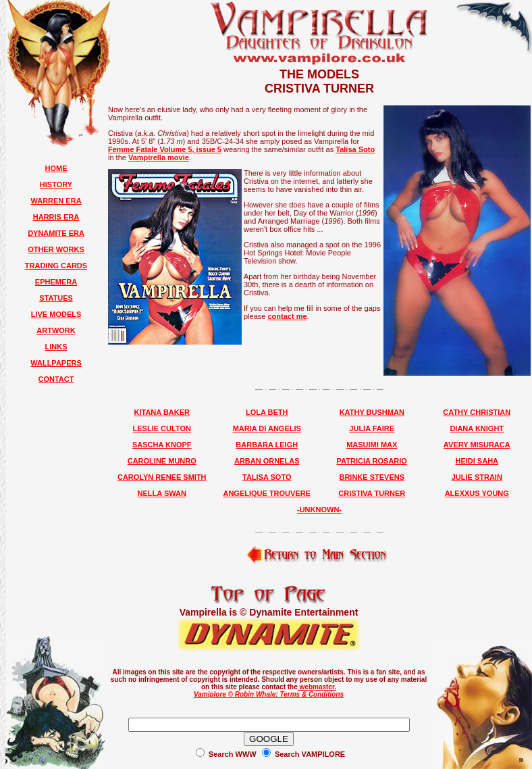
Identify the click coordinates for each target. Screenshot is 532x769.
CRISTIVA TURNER (372, 493)
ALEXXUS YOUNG (477, 493)
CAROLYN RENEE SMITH (162, 477)
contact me (287, 316)
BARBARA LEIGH (267, 445)
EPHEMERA (56, 282)
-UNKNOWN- (319, 510)
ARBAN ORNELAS (267, 461)
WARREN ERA (56, 201)
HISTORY (56, 184)
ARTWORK (56, 330)
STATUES (56, 298)
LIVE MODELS (56, 314)
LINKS (56, 347)
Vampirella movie (159, 157)
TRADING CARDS (56, 266)
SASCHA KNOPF (162, 445)
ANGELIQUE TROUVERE (267, 493)
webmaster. (317, 687)
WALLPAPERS (56, 363)
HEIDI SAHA (477, 461)
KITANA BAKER (162, 412)
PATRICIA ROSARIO (372, 461)
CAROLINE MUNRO (162, 461)
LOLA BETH (267, 412)
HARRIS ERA (56, 217)
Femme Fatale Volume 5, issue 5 (165, 149)
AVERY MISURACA (477, 445)
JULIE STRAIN (477, 477)
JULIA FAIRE (372, 428)
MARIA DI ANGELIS (267, 428)
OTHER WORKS (56, 249)
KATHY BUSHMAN (372, 412)
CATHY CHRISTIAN (477, 412)
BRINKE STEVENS (372, 477)
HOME (56, 168)
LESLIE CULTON (162, 428)
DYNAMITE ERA (56, 233)
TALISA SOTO (267, 477)
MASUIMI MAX (372, 445)
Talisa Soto (355, 149)
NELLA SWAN (162, 493)
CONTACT (56, 379)
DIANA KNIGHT (477, 428)
